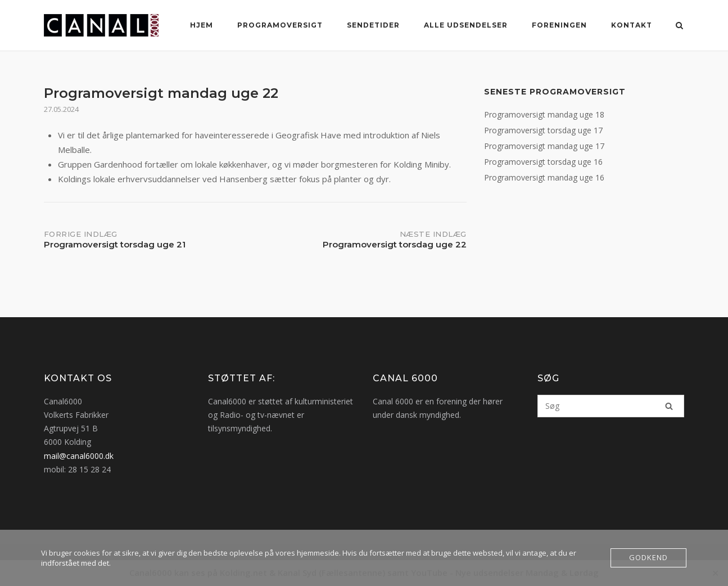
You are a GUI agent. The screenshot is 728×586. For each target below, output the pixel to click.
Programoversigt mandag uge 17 (544, 146)
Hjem (202, 25)
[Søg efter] (611, 406)
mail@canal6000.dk (79, 456)
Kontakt (632, 25)
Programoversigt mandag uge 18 (544, 114)
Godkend (648, 558)
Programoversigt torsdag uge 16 (543, 162)
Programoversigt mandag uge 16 (544, 177)
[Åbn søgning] (680, 26)
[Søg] (669, 406)
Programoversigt (280, 25)
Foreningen (559, 25)
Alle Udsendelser (466, 25)
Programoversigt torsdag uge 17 (543, 130)
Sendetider (373, 25)
